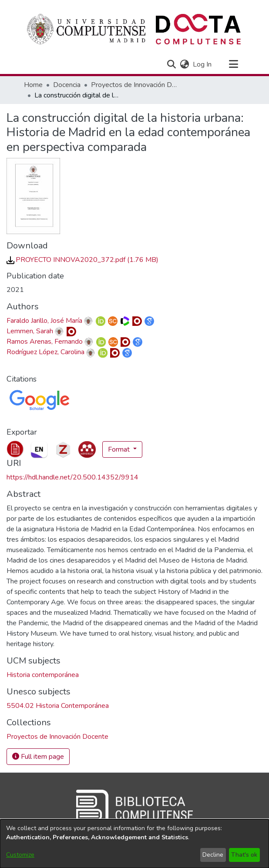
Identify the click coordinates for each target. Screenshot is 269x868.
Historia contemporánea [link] (43, 675)
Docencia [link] (67, 85)
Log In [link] (203, 64)
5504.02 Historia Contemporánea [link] (58, 706)
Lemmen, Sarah (30, 331)
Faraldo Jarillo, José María (44, 321)
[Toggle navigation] (233, 64)
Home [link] (33, 85)
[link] (82, 260)
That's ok (244, 855)
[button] (171, 64)
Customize (20, 855)
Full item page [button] (38, 757)
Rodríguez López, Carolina (45, 352)
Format (120, 449)
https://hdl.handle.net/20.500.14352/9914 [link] (72, 477)
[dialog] (134, 844)
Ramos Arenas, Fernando (45, 342)
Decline (213, 855)
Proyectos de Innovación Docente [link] (134, 85)
